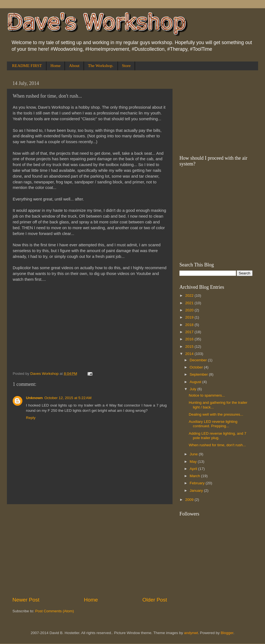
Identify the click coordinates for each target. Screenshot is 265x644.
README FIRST (27, 66)
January (197, 491)
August (196, 382)
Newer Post (26, 600)
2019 (190, 317)
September (199, 374)
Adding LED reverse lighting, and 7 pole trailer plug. (218, 436)
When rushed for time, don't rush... (217, 445)
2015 (190, 347)
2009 (190, 500)
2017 (190, 332)
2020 (190, 310)
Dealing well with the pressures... (216, 414)
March (195, 476)
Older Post (155, 600)
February (198, 483)
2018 (190, 325)
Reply (31, 418)
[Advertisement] (90, 550)
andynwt (191, 633)
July (194, 389)
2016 (190, 339)
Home (56, 66)
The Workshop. (101, 66)
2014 (190, 354)
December (199, 360)
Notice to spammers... (207, 395)
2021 (190, 303)
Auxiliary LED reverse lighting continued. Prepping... (213, 424)
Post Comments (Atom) (55, 611)
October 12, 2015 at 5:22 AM (68, 398)
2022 (190, 296)
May (194, 462)
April (194, 469)
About (74, 66)
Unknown (34, 398)
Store (126, 66)
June (194, 454)
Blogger (227, 633)
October (197, 367)
